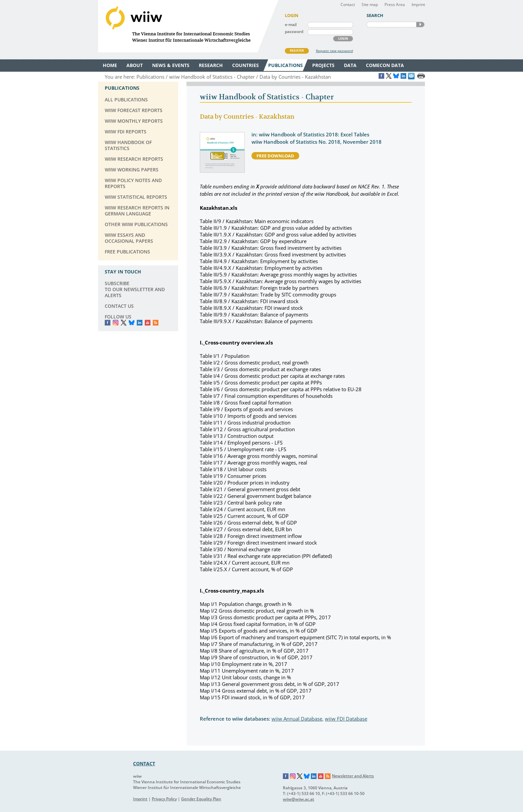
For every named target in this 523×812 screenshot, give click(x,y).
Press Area (395, 5)
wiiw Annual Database (297, 719)
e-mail (291, 25)
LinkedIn (140, 323)
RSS (156, 323)
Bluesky (132, 323)
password (294, 32)
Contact (348, 5)
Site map (370, 5)
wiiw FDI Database (346, 719)
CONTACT (144, 763)
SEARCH (420, 25)
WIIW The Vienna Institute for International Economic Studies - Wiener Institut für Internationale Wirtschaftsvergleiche (188, 26)
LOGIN (343, 39)
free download (275, 156)
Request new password (334, 51)
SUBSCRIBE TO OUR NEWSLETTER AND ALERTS (135, 289)
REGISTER (297, 51)
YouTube (148, 323)
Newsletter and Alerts (353, 776)
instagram (116, 323)
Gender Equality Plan (201, 799)
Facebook (108, 323)
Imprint (418, 5)
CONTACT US (119, 306)
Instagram (293, 776)
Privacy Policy (164, 799)
